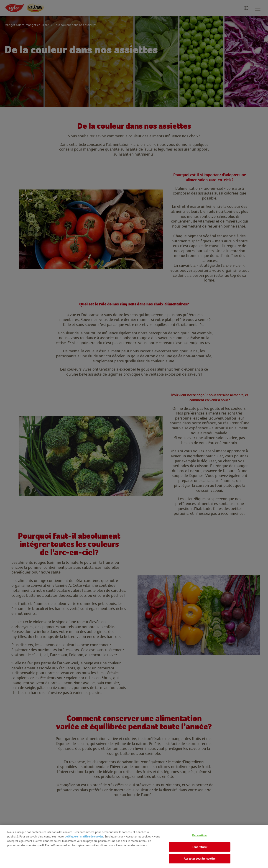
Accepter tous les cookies (200, 859)
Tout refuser (200, 847)
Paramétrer (200, 835)
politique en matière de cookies (84, 836)
